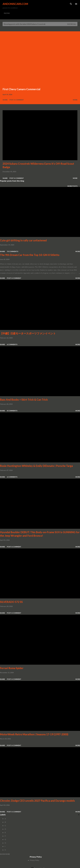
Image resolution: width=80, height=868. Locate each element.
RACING (7, 13)
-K (5, 850)
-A (5, 819)
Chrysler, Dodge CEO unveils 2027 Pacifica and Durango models (37, 801)
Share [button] (5, 100)
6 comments (12, 344)
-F (5, 836)
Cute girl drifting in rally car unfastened (23, 240)
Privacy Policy (34, 860)
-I (5, 846)
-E (5, 833)
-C (5, 826)
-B (5, 822)
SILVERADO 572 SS (11, 602)
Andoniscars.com (15, 4)
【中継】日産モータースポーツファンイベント (28, 333)
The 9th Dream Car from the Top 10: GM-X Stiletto (30, 255)
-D (5, 829)
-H (5, 843)
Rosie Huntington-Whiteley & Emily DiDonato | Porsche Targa (36, 466)
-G (5, 839)
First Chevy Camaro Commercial (21, 89)
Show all (72, 24)
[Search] (71, 4)
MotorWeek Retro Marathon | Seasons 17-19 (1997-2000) (34, 734)
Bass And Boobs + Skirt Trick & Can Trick (24, 400)
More (75, 100)
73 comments (13, 251)
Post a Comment (17, 100)
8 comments (12, 411)
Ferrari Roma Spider (12, 668)
